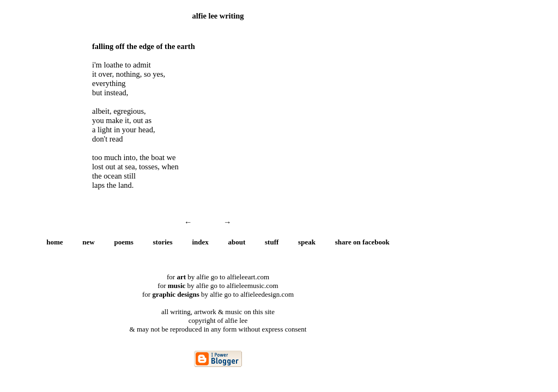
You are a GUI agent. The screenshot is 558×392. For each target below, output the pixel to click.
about (237, 242)
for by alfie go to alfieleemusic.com (218, 286)
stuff (272, 242)
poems (123, 242)
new (88, 242)
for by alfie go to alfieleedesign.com (218, 294)
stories (163, 242)
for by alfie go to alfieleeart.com (218, 277)
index (200, 242)
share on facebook (362, 242)
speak (307, 242)
